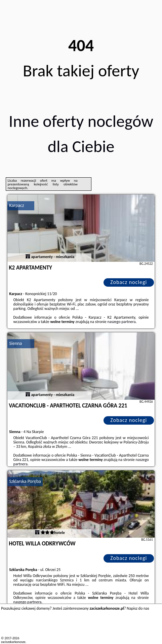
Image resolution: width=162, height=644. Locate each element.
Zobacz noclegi (129, 282)
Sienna (15, 343)
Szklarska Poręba (25, 481)
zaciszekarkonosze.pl (15, 642)
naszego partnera (121, 322)
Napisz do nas (138, 608)
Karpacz (16, 205)
